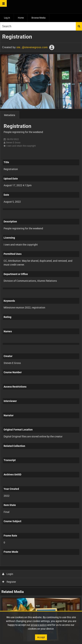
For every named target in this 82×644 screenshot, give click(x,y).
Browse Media (39, 18)
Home (21, 18)
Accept (41, 637)
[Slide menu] (3, 3)
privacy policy (39, 625)
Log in (7, 18)
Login (8, 574)
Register (9, 582)
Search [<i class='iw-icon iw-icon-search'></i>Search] (79, 26)
